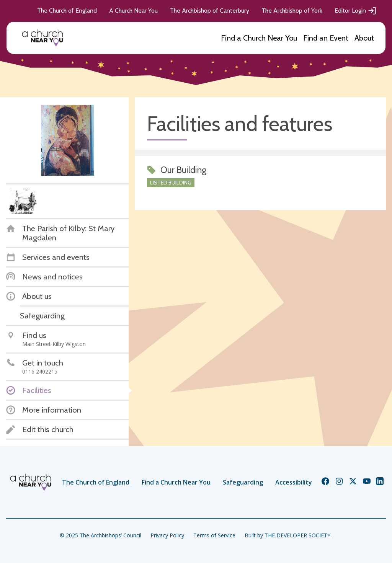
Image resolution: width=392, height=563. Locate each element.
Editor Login (356, 11)
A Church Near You (133, 11)
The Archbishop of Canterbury (210, 11)
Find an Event (326, 38)
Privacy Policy (167, 535)
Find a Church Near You (259, 38)
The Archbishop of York (292, 11)
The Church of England (67, 11)
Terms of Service (214, 535)
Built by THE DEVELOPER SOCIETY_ (289, 535)
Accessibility (294, 482)
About (364, 38)
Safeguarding (243, 482)
